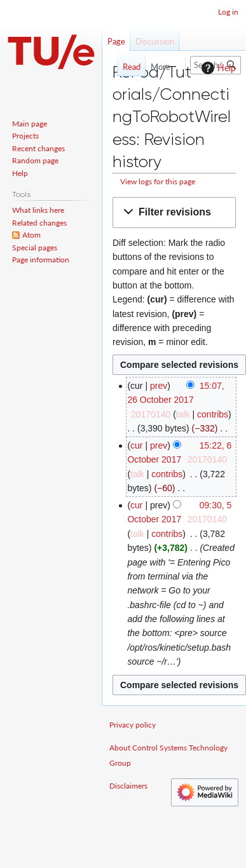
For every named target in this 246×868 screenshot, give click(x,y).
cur (136, 445)
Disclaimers (128, 786)
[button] (174, 213)
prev (159, 386)
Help (217, 68)
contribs (213, 414)
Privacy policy (133, 725)
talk (183, 414)
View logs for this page (158, 181)
